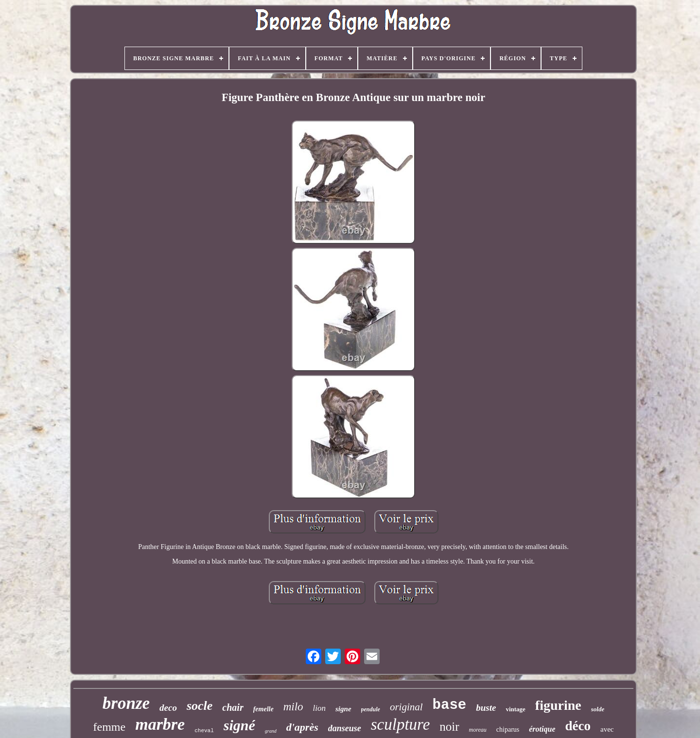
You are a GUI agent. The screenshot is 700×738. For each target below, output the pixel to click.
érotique (542, 729)
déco (577, 726)
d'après (302, 727)
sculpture (401, 724)
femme (110, 727)
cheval (204, 731)
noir (449, 727)
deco (168, 708)
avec (607, 729)
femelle (263, 709)
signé (239, 725)
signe (343, 709)
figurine (558, 705)
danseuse (345, 728)
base (450, 705)
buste (486, 708)
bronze (126, 703)
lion (319, 708)
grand (271, 731)
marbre (160, 724)
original (406, 707)
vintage (515, 709)
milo (293, 707)
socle (200, 706)
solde (598, 709)
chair (233, 707)
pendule (371, 709)
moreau (478, 730)
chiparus (508, 729)
